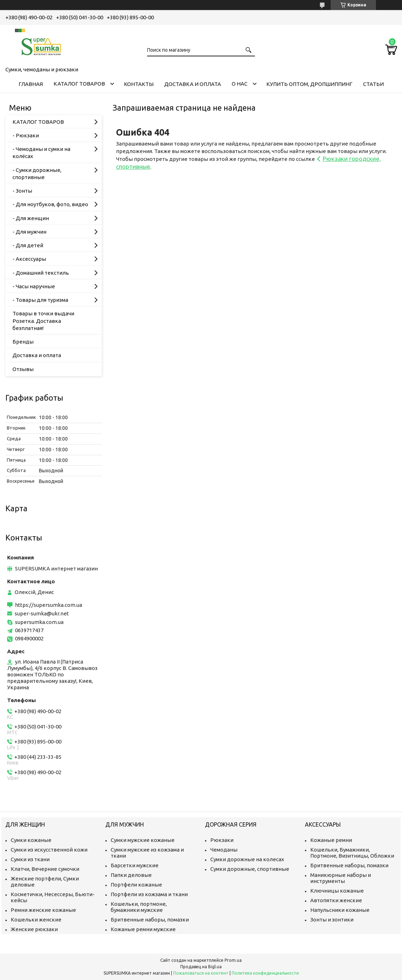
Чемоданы (224, 850)
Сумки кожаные (31, 840)
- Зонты (22, 191)
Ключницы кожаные (337, 891)
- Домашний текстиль (41, 273)
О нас (240, 84)
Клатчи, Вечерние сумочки (45, 869)
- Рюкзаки (26, 135)
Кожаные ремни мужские (143, 929)
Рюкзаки (222, 840)
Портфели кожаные (136, 885)
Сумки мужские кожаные (143, 840)
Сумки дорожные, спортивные (250, 869)
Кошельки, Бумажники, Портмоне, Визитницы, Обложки (352, 853)
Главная (31, 84)
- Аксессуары (29, 259)
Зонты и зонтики (332, 920)
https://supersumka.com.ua (49, 605)
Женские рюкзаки (34, 929)
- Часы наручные (34, 286)
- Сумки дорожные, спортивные (37, 174)
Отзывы (23, 369)
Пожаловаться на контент (201, 973)
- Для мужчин (29, 232)
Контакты (139, 84)
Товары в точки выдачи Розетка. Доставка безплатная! (43, 321)
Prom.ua (233, 960)
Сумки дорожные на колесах (247, 859)
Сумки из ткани (30, 859)
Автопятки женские (336, 900)
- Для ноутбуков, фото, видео (50, 204)
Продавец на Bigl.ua (201, 967)
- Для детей (28, 245)
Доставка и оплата (193, 84)
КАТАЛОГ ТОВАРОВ (79, 84)
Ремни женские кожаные (43, 910)
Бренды (23, 342)
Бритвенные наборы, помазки (150, 920)
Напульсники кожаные (340, 910)
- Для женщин (31, 218)
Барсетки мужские (135, 865)
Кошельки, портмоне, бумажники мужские (139, 907)
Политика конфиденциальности (265, 973)
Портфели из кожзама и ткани (149, 894)
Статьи (373, 84)
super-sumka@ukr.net (42, 613)
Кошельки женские (36, 920)
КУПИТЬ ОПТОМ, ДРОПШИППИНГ (309, 84)
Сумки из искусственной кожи (49, 850)
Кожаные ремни (331, 840)
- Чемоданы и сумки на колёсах (41, 153)
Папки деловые (131, 875)
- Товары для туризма (40, 300)
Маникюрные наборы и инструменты (341, 878)
